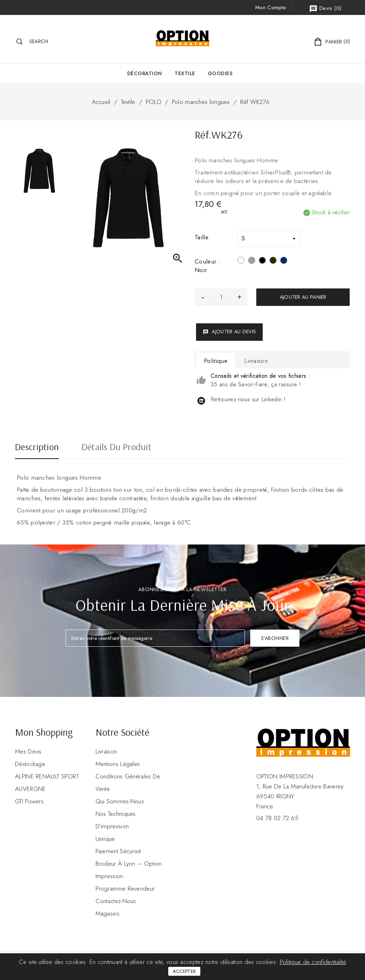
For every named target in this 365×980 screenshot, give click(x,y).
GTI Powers (29, 801)
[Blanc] (241, 261)
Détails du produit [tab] (117, 448)
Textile (185, 73)
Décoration (145, 73)
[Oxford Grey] (252, 261)
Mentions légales (118, 764)
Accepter (184, 971)
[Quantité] (221, 297)
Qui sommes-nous (120, 801)
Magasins (107, 913)
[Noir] (262, 261)
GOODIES (220, 73)
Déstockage (30, 764)
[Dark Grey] (273, 261)
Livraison (106, 751)
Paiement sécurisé (119, 851)
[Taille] (269, 239)
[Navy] (284, 261)
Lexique (105, 839)
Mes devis (28, 751)
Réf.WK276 (255, 102)
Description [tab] (37, 448)
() (325, 9)
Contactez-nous (116, 901)
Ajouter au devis (229, 332)
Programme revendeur (125, 888)
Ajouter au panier (303, 297)
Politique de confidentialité (313, 962)
